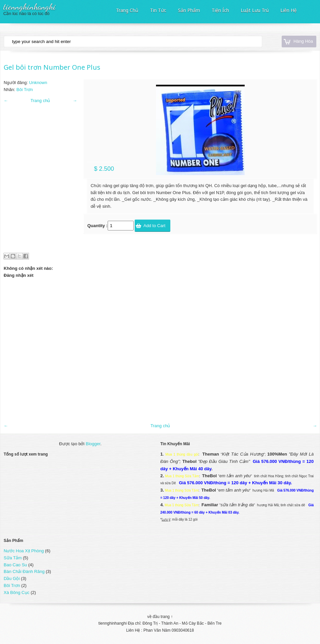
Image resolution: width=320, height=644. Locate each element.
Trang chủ (40, 101)
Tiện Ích (220, 10)
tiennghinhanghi (29, 7)
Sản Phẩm (189, 10)
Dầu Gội (12, 578)
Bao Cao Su (15, 565)
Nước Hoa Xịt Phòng (24, 551)
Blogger (93, 444)
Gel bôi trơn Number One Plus (52, 67)
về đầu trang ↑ (160, 617)
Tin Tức (158, 10)
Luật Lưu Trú (255, 10)
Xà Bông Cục (16, 592)
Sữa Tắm (13, 558)
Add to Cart (154, 226)
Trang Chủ (127, 10)
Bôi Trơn (24, 90)
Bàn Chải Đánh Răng (24, 571)
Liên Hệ (288, 10)
